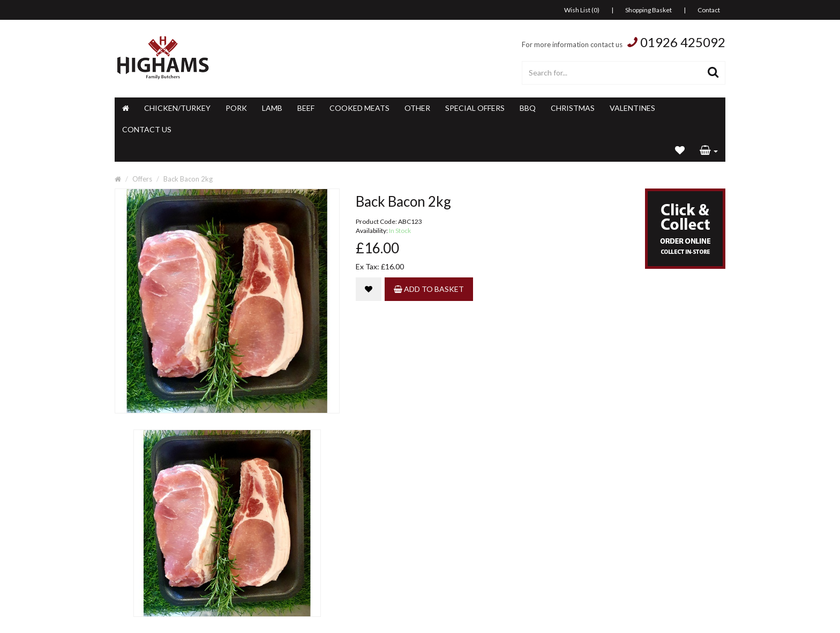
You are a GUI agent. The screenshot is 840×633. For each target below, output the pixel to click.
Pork (236, 108)
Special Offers (475, 108)
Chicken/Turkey (177, 108)
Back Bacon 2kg (188, 179)
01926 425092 (683, 42)
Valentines (632, 108)
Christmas (573, 108)
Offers (142, 179)
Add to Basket (429, 289)
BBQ (528, 108)
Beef (306, 108)
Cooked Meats (359, 108)
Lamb (272, 108)
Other (417, 108)
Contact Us (147, 129)
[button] (709, 151)
